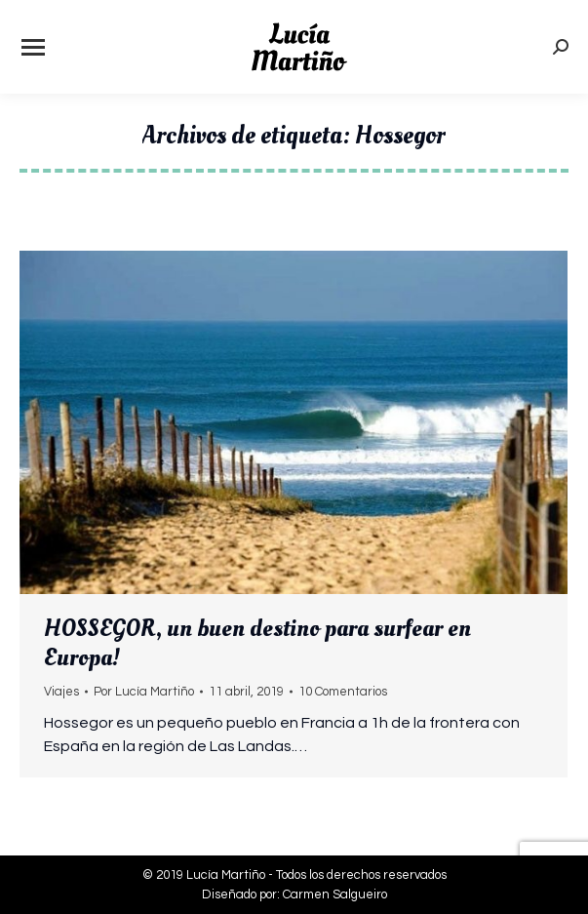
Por (144, 692)
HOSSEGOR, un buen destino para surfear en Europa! (257, 643)
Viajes (61, 692)
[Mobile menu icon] (33, 47)
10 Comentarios (343, 692)
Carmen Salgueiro (335, 894)
